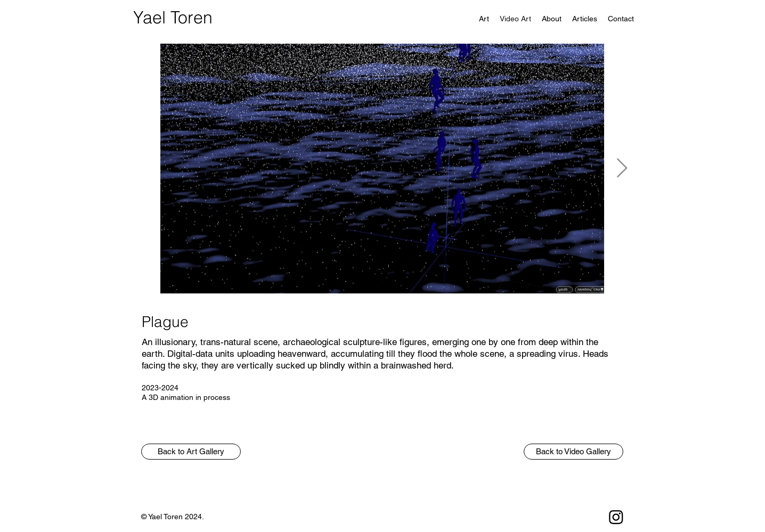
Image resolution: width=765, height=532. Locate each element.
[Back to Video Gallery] (573, 452)
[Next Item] (622, 169)
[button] (191, 452)
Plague (165, 322)
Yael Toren (173, 17)
